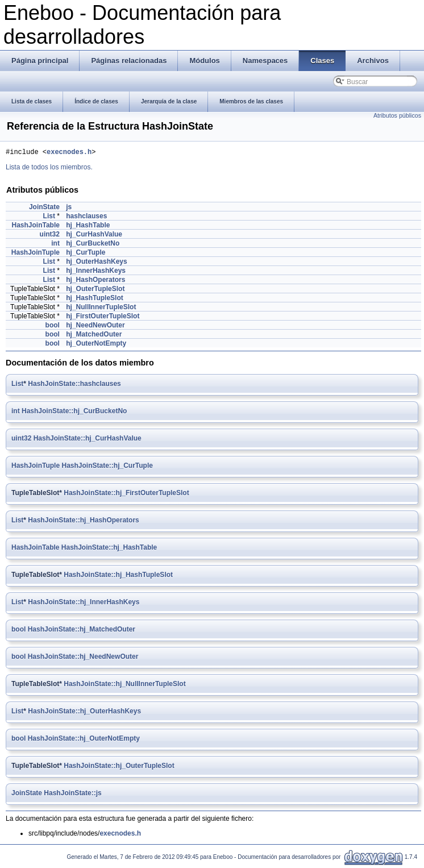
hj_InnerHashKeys (96, 272)
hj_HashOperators (95, 281)
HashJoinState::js (72, 795)
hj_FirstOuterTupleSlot (103, 318)
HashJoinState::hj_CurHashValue (88, 440)
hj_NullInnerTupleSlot (101, 309)
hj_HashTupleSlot (94, 300)
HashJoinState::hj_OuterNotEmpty (84, 740)
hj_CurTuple (86, 254)
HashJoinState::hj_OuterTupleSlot (119, 767)
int (55, 245)
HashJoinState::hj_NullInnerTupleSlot (124, 686)
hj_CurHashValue (94, 236)
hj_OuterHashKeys (96, 263)
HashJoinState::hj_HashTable (109, 549)
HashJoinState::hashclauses (74, 385)
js (69, 209)
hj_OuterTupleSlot (95, 290)
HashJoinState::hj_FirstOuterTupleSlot (126, 495)
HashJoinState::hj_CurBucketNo (74, 413)
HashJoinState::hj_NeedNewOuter (83, 658)
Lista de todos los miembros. (49, 169)
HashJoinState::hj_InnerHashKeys (84, 604)
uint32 (50, 236)
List (49, 218)
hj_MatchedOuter (94, 336)
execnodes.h (69, 153)
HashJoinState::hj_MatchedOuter (82, 631)
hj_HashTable (88, 227)
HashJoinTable (35, 227)
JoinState (44, 209)
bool (53, 327)
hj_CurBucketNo (93, 245)
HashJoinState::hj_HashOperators (83, 522)
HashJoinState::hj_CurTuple (107, 467)
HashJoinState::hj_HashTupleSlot (118, 576)
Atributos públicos (397, 115)
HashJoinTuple (36, 254)
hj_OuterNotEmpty (96, 345)
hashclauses (86, 218)
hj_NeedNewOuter (95, 327)
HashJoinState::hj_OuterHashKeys (84, 713)
